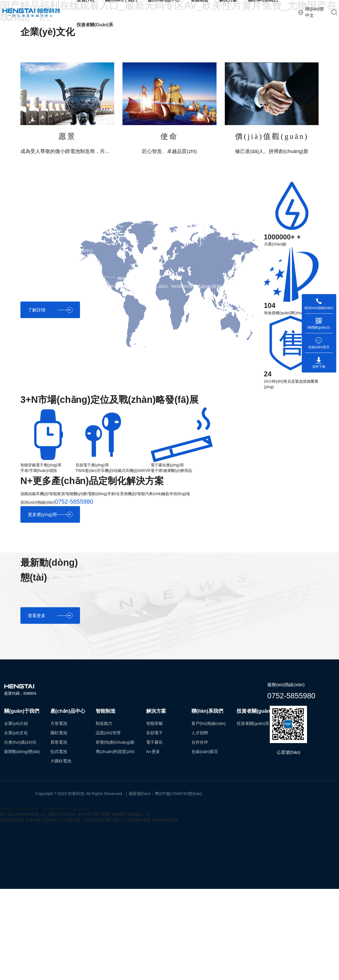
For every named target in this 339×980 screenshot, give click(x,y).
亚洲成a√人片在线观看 (61, 820)
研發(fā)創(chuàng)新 (115, 742)
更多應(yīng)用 (50, 515)
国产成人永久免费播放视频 (128, 820)
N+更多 (153, 751)
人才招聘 (200, 733)
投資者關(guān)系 (95, 25)
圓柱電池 (59, 733)
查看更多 (50, 616)
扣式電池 (59, 751)
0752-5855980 (291, 696)
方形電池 (59, 723)
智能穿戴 (154, 723)
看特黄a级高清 (165, 820)
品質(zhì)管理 (108, 733)
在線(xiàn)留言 (205, 751)
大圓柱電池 (61, 761)
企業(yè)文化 (16, 733)
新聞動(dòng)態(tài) (22, 751)
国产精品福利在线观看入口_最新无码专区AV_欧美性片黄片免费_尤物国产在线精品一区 (75, 814)
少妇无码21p (93, 820)
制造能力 (104, 723)
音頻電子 (154, 733)
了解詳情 (50, 310)
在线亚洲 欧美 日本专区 (20, 820)
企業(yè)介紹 (16, 723)
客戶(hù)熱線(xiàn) (209, 723)
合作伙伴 (200, 742)
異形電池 (59, 742)
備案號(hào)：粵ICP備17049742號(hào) (165, 793)
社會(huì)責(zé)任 (20, 742)
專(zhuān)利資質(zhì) (115, 751)
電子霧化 (154, 742)
